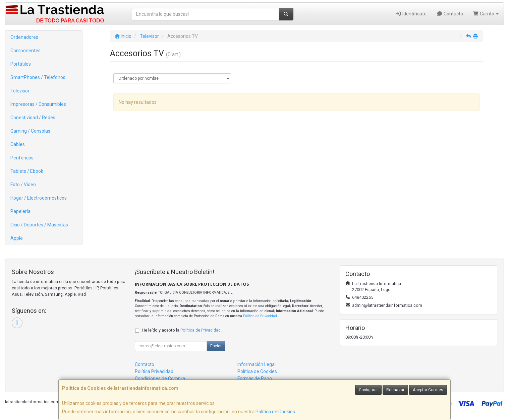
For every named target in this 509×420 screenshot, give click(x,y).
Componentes (25, 51)
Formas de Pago (255, 378)
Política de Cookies (275, 412)
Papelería (20, 211)
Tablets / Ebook (27, 171)
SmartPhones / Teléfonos (38, 77)
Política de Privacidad (260, 316)
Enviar (216, 346)
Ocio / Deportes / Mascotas (39, 225)
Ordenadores (24, 37)
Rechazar (395, 390)
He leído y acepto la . (182, 330)
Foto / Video (23, 185)
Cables (18, 144)
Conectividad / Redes (33, 118)
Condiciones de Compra (160, 378)
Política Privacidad (154, 371)
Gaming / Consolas (30, 131)
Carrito (486, 14)
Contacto (450, 14)
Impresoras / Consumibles (38, 104)
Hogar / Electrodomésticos (39, 198)
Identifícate (411, 14)
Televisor (20, 91)
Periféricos (22, 158)
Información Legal (257, 364)
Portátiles (21, 64)
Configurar (368, 390)
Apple (17, 238)
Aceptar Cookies (428, 390)
